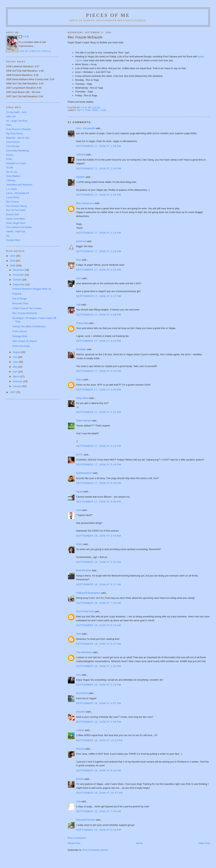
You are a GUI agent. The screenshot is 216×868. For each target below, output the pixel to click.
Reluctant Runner (86, 820)
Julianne (81, 154)
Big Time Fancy (15, 133)
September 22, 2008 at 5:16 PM (99, 830)
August (17, 352)
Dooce (10, 155)
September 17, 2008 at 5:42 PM (99, 465)
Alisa (9, 125)
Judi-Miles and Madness (19, 185)
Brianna (80, 749)
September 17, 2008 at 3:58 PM (99, 315)
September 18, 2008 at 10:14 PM (99, 740)
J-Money (11, 180)
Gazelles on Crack (16, 163)
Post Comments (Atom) (95, 850)
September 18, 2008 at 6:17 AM (99, 584)
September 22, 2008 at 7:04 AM (99, 811)
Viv (8, 236)
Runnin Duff (13, 214)
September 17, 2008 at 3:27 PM (99, 296)
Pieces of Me (108, 15)
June (16, 362)
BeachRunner (84, 570)
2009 (13, 261)
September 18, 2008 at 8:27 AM (99, 644)
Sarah (79, 492)
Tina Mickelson (84, 652)
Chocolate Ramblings (18, 151)
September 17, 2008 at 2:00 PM (99, 169)
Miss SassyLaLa (85, 203)
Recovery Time (20, 303)
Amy (79, 675)
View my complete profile (35, 51)
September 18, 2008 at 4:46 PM (99, 722)
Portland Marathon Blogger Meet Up (32, 289)
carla (79, 510)
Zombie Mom (13, 240)
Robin (79, 544)
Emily (9, 159)
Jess (79, 260)
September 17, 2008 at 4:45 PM (99, 390)
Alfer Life (11, 116)
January (17, 386)
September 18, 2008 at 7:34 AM (99, 603)
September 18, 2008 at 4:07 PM (99, 703)
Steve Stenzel (84, 421)
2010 (13, 256)
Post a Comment (77, 838)
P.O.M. (26, 37)
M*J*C (80, 455)
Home (139, 843)
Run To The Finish (16, 210)
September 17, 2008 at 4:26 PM (99, 341)
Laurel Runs (13, 197)
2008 (13, 266)
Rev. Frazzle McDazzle (25, 313)
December (19, 270)
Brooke (80, 779)
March (16, 376)
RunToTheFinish (85, 611)
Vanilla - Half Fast (16, 231)
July (15, 357)
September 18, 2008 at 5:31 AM (99, 562)
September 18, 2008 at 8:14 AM (99, 625)
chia (78, 801)
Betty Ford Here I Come (92, 110)
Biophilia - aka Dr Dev (18, 138)
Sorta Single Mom (16, 223)
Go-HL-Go (12, 172)
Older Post (204, 843)
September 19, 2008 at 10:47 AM (99, 793)
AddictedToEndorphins (88, 593)
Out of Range (19, 299)
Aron (79, 278)
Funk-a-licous (19, 331)
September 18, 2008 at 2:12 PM (99, 685)
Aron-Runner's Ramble (19, 129)
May (15, 367)
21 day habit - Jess (16, 112)
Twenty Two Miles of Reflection (29, 326)
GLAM (10, 168)
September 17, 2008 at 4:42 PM (99, 371)
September (19, 284)
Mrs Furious (13, 202)
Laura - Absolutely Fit (18, 193)
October (17, 280)
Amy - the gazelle (86, 128)
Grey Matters (13, 176)
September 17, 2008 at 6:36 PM (99, 483)
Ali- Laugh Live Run (17, 121)
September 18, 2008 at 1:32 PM (99, 666)
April (16, 372)
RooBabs (81, 349)
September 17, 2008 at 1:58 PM (99, 146)
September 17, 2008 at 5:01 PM (99, 412)
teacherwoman (84, 473)
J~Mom (80, 730)
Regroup (17, 294)
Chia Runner (13, 142)
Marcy (79, 379)
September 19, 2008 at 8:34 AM (99, 770)
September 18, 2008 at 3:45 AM (99, 536)
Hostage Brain (20, 336)
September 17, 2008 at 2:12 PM (99, 233)
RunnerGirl (82, 693)
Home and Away (21, 346)
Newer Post (74, 843)
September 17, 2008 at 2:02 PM (99, 195)
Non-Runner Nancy (17, 206)
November (19, 275)
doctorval (81, 241)
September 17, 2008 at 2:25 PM (99, 251)
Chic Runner (13, 146)
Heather (80, 177)
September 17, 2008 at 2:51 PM (99, 270)
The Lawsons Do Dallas (19, 227)
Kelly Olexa (82, 398)
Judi (78, 305)
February (18, 381)
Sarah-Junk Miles (16, 219)
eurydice (81, 712)
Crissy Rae (82, 323)
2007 (13, 392)
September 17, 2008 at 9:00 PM (99, 502)
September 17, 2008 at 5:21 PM (99, 446)
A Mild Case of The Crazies (27, 308)
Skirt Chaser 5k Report (25, 341)
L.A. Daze (12, 189)
